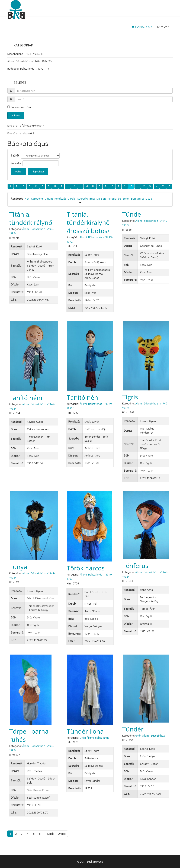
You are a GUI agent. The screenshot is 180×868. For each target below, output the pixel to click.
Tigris (130, 397)
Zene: (126, 198)
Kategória (37, 198)
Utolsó (62, 834)
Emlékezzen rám (19, 107)
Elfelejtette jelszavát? (21, 133)
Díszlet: (101, 198)
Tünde (132, 214)
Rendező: (60, 198)
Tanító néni (26, 398)
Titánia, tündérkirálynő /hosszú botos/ (88, 222)
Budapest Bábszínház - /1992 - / (29, 68)
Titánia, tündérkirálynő (31, 218)
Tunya (18, 567)
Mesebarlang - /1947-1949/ (26, 54)
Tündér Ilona (85, 731)
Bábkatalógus (142, 27)
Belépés (16, 115)
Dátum (49, 198)
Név (27, 198)
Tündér (133, 729)
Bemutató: (137, 198)
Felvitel (164, 27)
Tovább (49, 834)
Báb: (92, 198)
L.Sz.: (149, 198)
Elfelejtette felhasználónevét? (26, 125)
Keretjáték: (114, 198)
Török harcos (86, 568)
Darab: (72, 198)
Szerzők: (83, 198)
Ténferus (135, 566)
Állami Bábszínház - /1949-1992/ (30, 61)
